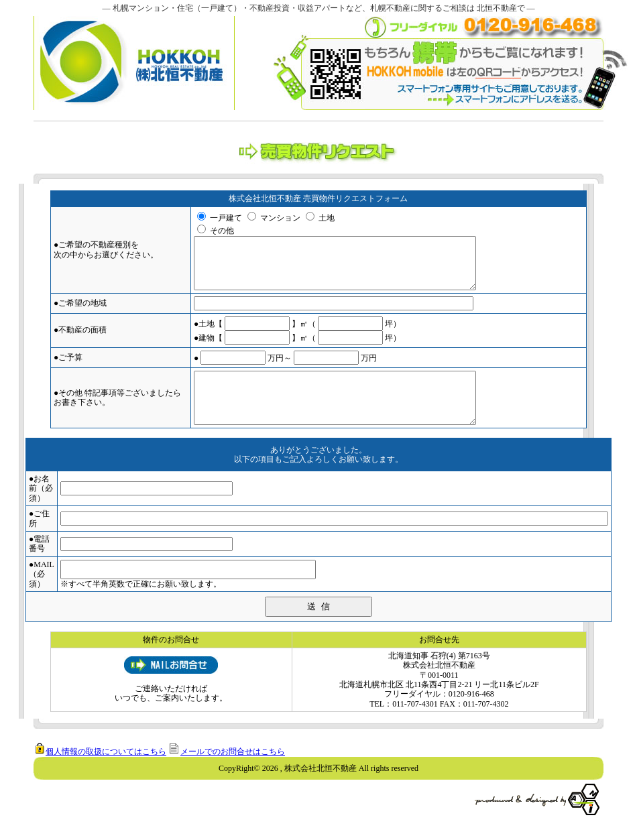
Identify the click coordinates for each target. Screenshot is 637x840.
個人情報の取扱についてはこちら (106, 772)
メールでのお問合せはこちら (233, 772)
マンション (280, 218)
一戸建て (226, 218)
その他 (222, 231)
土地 (327, 218)
